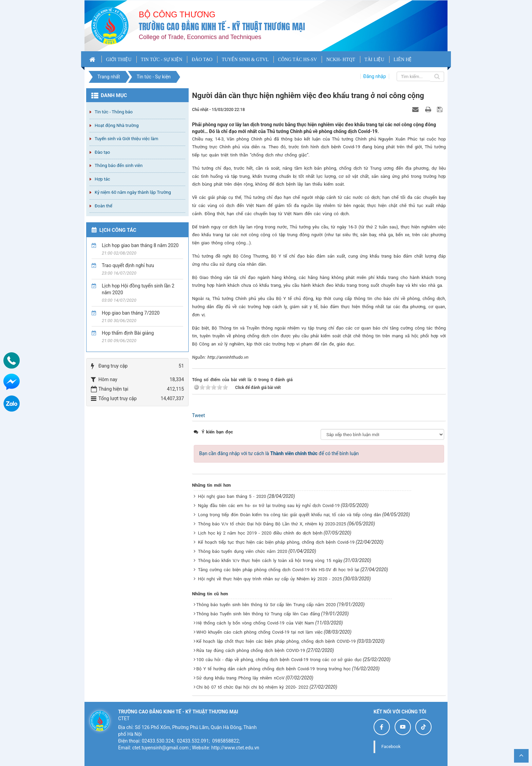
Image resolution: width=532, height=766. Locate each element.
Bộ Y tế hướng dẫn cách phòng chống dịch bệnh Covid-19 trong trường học (274, 669)
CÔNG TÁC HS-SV (297, 60)
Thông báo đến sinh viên (119, 165)
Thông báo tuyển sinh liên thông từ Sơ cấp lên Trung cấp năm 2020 (266, 605)
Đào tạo (102, 152)
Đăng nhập (375, 76)
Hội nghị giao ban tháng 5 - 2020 (232, 496)
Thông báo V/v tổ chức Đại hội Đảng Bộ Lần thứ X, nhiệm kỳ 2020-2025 (272, 524)
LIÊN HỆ (403, 60)
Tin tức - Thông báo (114, 112)
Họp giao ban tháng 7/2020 (131, 313)
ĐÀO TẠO (202, 60)
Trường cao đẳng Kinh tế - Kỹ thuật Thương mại (222, 27)
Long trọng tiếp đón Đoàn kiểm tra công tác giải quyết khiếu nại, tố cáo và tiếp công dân (290, 515)
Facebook (391, 746)
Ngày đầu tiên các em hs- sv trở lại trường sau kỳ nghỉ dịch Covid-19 (269, 506)
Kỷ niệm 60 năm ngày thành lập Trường (133, 192)
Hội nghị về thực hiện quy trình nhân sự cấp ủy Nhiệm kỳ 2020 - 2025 (270, 579)
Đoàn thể (103, 206)
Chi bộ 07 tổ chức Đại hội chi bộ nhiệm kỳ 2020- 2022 (252, 687)
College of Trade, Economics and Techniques (200, 37)
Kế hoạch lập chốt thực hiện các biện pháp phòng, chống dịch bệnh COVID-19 (276, 641)
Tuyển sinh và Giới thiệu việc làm (126, 139)
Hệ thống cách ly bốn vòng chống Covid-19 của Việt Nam (255, 623)
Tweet (198, 415)
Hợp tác (102, 179)
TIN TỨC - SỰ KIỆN (161, 60)
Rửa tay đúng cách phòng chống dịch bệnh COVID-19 (251, 650)
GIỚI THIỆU (119, 60)
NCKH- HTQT (341, 60)
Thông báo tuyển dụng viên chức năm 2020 (243, 551)
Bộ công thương (177, 14)
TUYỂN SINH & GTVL (245, 60)
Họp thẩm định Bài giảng (128, 333)
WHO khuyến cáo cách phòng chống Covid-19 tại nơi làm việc (260, 632)
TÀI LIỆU (374, 60)
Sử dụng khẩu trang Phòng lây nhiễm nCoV (241, 678)
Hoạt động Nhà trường (117, 125)
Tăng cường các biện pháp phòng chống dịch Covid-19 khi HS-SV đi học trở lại (279, 570)
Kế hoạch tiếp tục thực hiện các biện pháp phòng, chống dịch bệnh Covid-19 (276, 542)
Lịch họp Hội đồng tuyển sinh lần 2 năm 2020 (138, 289)
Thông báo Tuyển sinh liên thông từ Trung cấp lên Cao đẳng (258, 614)
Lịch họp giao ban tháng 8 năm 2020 (140, 245)
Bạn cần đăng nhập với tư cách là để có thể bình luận (279, 453)
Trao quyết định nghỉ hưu (128, 265)
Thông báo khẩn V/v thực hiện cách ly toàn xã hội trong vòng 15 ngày (270, 561)
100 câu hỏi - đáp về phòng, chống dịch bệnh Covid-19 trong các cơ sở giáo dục (279, 660)
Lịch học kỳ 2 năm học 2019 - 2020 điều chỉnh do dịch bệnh (260, 533)
